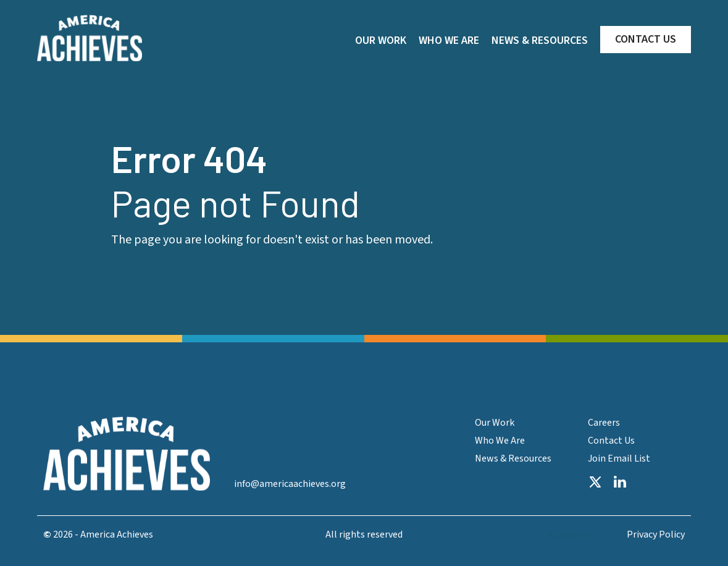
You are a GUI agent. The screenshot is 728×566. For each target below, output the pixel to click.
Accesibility (571, 535)
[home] (90, 38)
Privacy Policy (656, 535)
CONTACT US (646, 39)
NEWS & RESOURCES (540, 40)
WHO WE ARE (449, 40)
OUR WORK (381, 40)
